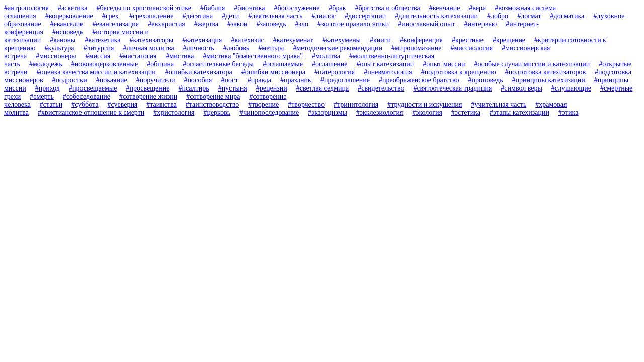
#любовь (236, 48)
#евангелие (67, 24)
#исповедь (68, 32)
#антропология (26, 8)
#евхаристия (167, 24)
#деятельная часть (275, 16)
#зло (302, 24)
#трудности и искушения (425, 104)
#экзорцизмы (328, 112)
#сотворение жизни (148, 96)
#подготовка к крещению (459, 72)
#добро (498, 16)
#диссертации (365, 16)
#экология (427, 112)
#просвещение (147, 88)
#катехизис (247, 40)
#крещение (509, 40)
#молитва (326, 56)
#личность (199, 48)
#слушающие (571, 88)
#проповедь (486, 80)
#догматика (568, 16)
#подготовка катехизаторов (545, 72)
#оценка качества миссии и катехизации (96, 72)
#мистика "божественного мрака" (253, 56)
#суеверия (123, 104)
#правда (259, 80)
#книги (380, 40)
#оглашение (330, 64)
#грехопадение (151, 16)
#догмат (529, 16)
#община (160, 64)
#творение (263, 104)
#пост (229, 80)
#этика (568, 112)
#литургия (98, 48)
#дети (230, 16)
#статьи (51, 104)
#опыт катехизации (385, 64)
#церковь (217, 112)
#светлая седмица (323, 88)
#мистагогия (138, 56)
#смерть (42, 96)
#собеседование (87, 96)
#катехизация (202, 40)
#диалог (324, 16)
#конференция (421, 40)
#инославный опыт (426, 24)
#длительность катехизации (436, 16)
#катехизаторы (151, 40)
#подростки (70, 80)
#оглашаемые (283, 64)
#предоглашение (345, 80)
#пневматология (388, 72)
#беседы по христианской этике (144, 8)
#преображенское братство (419, 80)
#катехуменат (293, 40)
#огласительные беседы (218, 64)
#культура (59, 48)
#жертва (206, 24)
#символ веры (521, 88)
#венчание (445, 8)
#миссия (98, 56)
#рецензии (272, 88)
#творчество (306, 104)
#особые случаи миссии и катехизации (532, 64)
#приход (48, 88)
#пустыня (233, 88)
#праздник (296, 80)
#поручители (156, 80)
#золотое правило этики (353, 24)
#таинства (161, 104)
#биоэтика (249, 8)
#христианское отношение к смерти (91, 112)
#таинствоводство (212, 104)
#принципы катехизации (549, 80)
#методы (271, 48)
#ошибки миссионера (273, 72)
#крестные (468, 40)
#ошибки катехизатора (199, 72)
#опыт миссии (444, 64)
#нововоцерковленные (105, 64)
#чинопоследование (269, 112)
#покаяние (112, 80)
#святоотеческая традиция (452, 88)
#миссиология (471, 48)
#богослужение (297, 8)
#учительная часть (499, 104)
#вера (477, 8)
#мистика (180, 56)
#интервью (480, 24)
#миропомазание (417, 48)
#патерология (335, 72)
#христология (174, 112)
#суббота (85, 104)
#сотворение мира (213, 96)
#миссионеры (56, 56)
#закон (237, 24)
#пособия (198, 80)
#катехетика (103, 40)
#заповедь (271, 24)
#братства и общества (387, 8)
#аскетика (73, 8)
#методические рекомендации (337, 48)
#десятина (198, 16)
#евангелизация (115, 24)
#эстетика (466, 112)
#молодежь (46, 64)
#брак (337, 8)
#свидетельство (381, 88)
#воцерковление (69, 16)
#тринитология (356, 104)
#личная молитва (149, 48)
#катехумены (341, 40)
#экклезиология (380, 112)
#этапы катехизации (519, 112)
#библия (213, 8)
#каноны (63, 40)
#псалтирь (193, 88)
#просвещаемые (93, 88)
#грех (111, 16)
